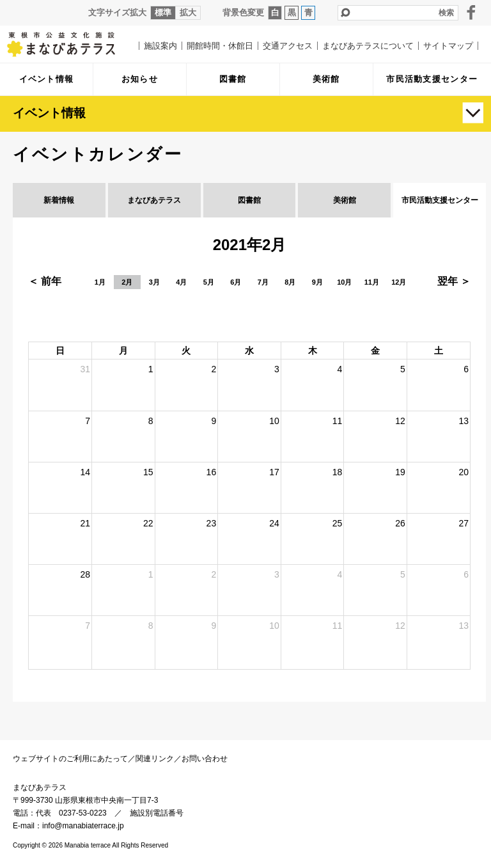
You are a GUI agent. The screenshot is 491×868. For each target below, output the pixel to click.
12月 (399, 282)
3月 (154, 282)
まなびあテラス (70, 44)
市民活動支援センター (440, 200)
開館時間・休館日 (220, 46)
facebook (471, 12)
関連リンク (155, 759)
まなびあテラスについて (368, 46)
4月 (181, 282)
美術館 (345, 200)
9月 (317, 282)
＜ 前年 (45, 281)
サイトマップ (448, 46)
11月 (372, 282)
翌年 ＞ (454, 281)
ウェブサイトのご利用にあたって (70, 759)
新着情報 (59, 200)
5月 (209, 282)
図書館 (249, 200)
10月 (344, 282)
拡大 (188, 12)
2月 (127, 282)
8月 (290, 282)
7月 (263, 282)
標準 (163, 12)
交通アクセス (288, 46)
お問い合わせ (205, 759)
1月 (100, 282)
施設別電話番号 (157, 813)
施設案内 (160, 46)
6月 (236, 282)
